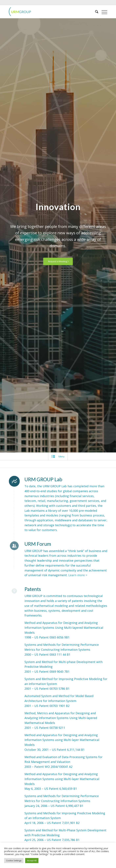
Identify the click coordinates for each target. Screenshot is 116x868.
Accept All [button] (32, 860)
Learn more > (78, 575)
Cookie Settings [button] (14, 860)
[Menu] (103, 12)
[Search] (95, 12)
